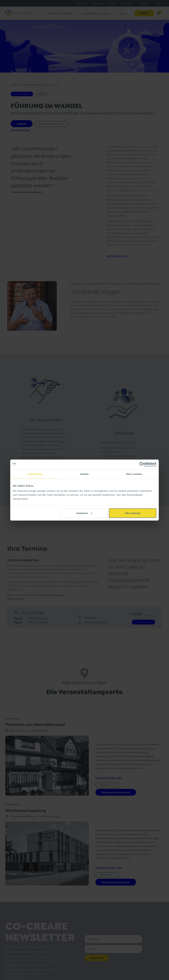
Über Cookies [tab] (134, 474)
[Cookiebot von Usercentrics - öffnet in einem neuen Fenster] (142, 464)
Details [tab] (84, 474)
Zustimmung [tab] (35, 474)
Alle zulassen (133, 513)
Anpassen (84, 513)
